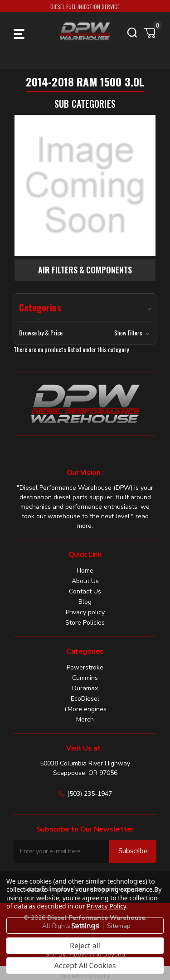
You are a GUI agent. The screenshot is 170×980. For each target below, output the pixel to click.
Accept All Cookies (85, 966)
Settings (85, 926)
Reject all (85, 946)
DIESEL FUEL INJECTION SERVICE (85, 7)
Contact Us (85, 591)
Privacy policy (85, 612)
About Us (85, 581)
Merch (85, 719)
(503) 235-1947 (85, 794)
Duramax (85, 688)
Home (85, 571)
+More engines (85, 709)
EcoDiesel (85, 699)
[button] (85, 333)
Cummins (85, 678)
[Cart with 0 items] (150, 33)
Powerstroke (85, 667)
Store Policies (85, 623)
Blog (85, 602)
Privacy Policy (106, 906)
